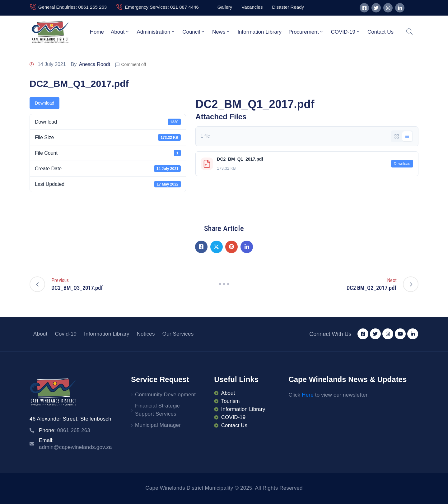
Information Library (259, 32)
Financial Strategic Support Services (157, 410)
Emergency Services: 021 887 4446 (162, 7)
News (222, 32)
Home (97, 32)
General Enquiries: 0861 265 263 (72, 7)
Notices (146, 334)
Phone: (65, 430)
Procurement (306, 32)
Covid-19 (66, 334)
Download (44, 103)
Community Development (165, 395)
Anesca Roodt (95, 64)
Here (308, 395)
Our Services (178, 334)
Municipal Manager (158, 425)
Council (194, 32)
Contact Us (380, 32)
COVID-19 (345, 32)
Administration (156, 32)
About (120, 32)
